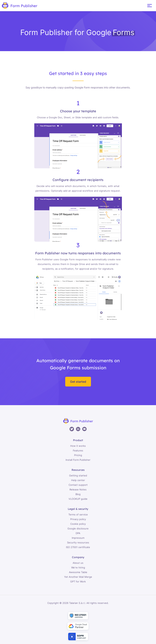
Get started (78, 382)
